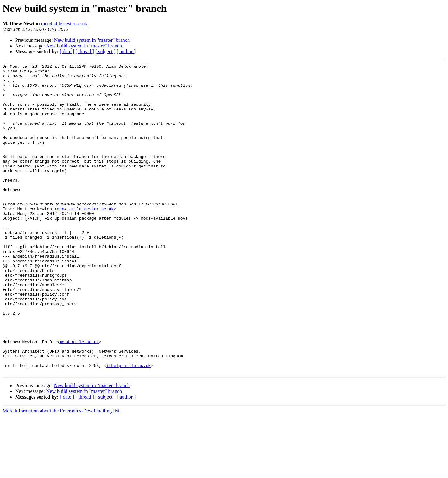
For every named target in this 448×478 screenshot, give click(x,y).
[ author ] (126, 51)
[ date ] (67, 51)
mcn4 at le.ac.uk (79, 398)
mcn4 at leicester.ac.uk (64, 24)
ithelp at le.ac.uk (129, 426)
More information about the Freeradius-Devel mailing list (61, 472)
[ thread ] (85, 51)
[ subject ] (105, 51)
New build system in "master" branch (92, 40)
